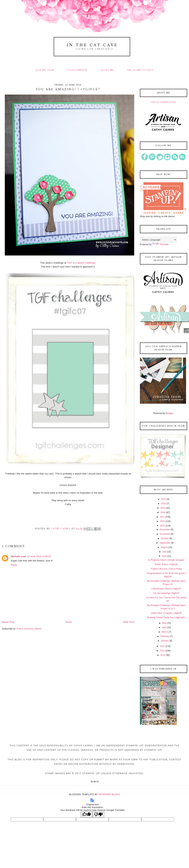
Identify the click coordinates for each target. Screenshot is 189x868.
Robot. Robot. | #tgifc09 (166, 564)
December (165, 530)
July (164, 552)
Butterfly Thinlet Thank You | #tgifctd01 (166, 617)
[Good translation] (87, 814)
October (165, 538)
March (165, 632)
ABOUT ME (107, 70)
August (164, 547)
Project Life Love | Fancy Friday (166, 569)
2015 (162, 526)
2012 (163, 655)
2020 (164, 504)
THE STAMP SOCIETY (140, 70)
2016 (162, 521)
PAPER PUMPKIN (77, 70)
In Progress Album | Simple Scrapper (166, 560)
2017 (162, 517)
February (165, 636)
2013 (162, 651)
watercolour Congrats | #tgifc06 (166, 613)
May (164, 623)
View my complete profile (163, 102)
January (165, 641)
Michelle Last (18, 556)
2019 (163, 508)
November (165, 534)
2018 (163, 512)
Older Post (129, 622)
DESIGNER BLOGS (109, 794)
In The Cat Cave (92, 45)
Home (69, 622)
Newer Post (8, 622)
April (164, 627)
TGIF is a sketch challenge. (81, 263)
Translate (160, 244)
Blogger (169, 413)
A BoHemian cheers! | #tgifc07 (166, 589)
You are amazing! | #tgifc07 (166, 593)
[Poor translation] (98, 814)
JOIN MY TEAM (45, 70)
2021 (164, 499)
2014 (162, 646)
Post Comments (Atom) (29, 629)
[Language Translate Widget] (158, 240)
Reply (14, 565)
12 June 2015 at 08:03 (39, 556)
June (164, 556)
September (165, 543)
